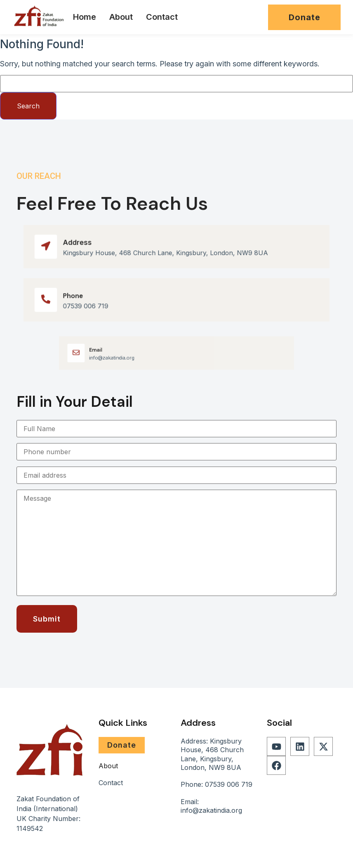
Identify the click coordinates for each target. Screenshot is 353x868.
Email (114, 351)
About (121, 17)
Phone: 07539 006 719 (217, 784)
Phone (78, 296)
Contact (162, 17)
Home (85, 17)
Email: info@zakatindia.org (211, 806)
